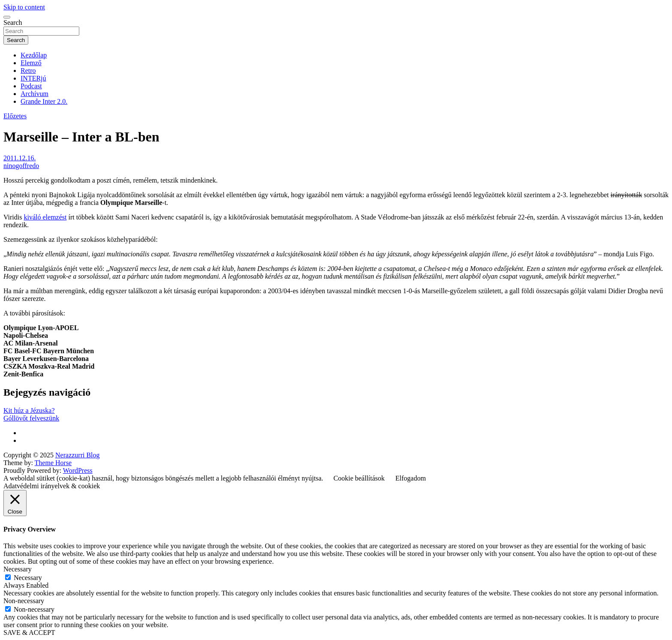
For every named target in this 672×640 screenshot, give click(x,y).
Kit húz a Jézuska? (29, 410)
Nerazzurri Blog (78, 455)
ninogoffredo (21, 166)
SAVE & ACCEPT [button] (29, 632)
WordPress (78, 470)
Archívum (34, 94)
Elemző (31, 63)
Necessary (28, 578)
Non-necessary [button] (24, 601)
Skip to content (24, 7)
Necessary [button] (18, 569)
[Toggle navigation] (7, 17)
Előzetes (15, 116)
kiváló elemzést (45, 217)
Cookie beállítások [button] (359, 478)
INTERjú (33, 78)
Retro (28, 71)
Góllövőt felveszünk (31, 418)
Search (13, 23)
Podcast (31, 86)
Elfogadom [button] (411, 478)
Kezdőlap (34, 55)
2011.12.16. (19, 158)
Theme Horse (53, 463)
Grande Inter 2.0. (44, 101)
